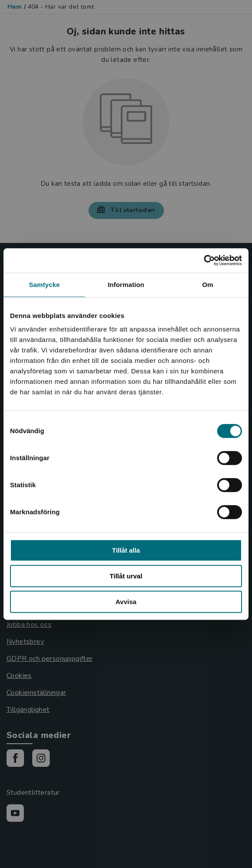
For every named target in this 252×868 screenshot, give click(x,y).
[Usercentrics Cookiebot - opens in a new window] (204, 260)
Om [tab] (208, 285)
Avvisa (126, 602)
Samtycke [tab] (44, 285)
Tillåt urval (126, 576)
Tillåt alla (126, 550)
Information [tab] (126, 285)
